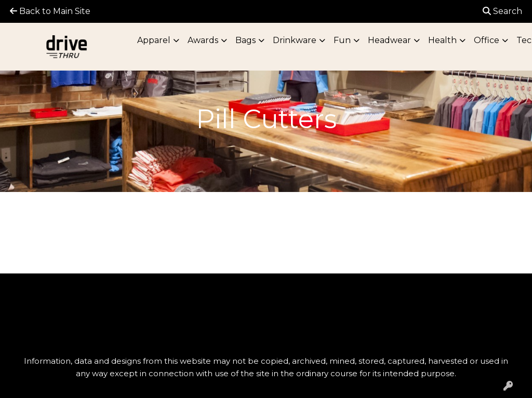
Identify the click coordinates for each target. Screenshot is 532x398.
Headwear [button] (389, 40)
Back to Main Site (50, 11)
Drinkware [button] (295, 40)
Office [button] (487, 40)
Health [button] (442, 40)
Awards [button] (203, 40)
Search (502, 11)
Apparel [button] (154, 40)
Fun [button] (342, 40)
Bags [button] (245, 40)
